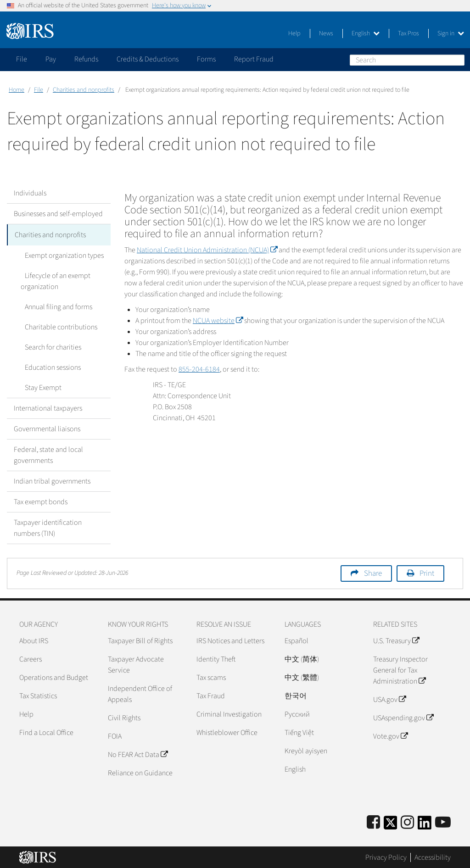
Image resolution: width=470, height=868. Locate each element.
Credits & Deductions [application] (148, 59)
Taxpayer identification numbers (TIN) (48, 527)
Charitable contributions (57, 326)
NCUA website (218, 321)
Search (457, 60)
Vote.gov (390, 735)
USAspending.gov (403, 717)
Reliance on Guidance (140, 772)
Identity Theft (216, 658)
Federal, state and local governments (48, 454)
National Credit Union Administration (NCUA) (207, 250)
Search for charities (49, 346)
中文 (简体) (302, 658)
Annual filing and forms (54, 306)
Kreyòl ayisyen (306, 750)
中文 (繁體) (302, 677)
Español (297, 640)
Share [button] (373, 573)
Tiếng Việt (299, 732)
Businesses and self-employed (58, 214)
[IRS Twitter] (391, 825)
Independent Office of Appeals (140, 693)
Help (294, 33)
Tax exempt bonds (41, 501)
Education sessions (49, 367)
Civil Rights (124, 717)
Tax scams (211, 677)
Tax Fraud (211, 695)
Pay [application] (51, 59)
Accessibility (433, 857)
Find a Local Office (46, 732)
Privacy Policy (386, 857)
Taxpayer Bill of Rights (140, 640)
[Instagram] (407, 822)
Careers (31, 658)
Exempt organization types (60, 255)
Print (427, 573)
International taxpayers (48, 407)
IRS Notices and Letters (230, 640)
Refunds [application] (86, 59)
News (326, 33)
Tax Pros (408, 33)
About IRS (34, 640)
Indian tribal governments (52, 480)
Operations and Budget (54, 677)
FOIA (115, 735)
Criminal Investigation (229, 713)
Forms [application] (206, 59)
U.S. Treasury (396, 640)
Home (17, 90)
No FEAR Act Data (138, 754)
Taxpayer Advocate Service (136, 664)
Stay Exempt (39, 387)
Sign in (451, 33)
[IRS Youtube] (443, 822)
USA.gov (389, 699)
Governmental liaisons (47, 428)
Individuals (30, 193)
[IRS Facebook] (373, 822)
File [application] (22, 59)
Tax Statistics (38, 695)
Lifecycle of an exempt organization (53, 280)
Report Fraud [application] (254, 59)
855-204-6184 (199, 369)
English (366, 33)
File (39, 90)
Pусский (297, 713)
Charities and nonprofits (84, 90)
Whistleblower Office (227, 732)
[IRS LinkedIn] (425, 825)
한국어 (296, 695)
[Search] (407, 60)
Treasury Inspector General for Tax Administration (400, 669)
